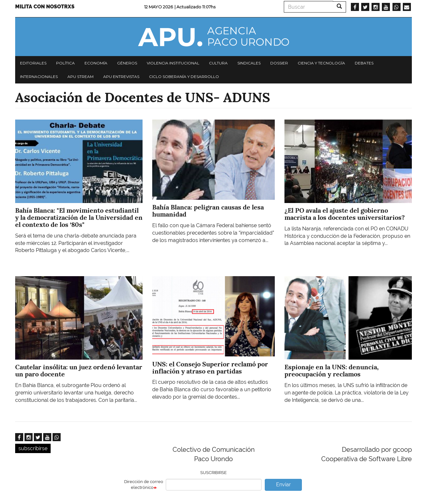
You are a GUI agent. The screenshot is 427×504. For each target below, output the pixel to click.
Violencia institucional (173, 63)
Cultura (218, 63)
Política (65, 63)
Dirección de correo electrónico (144, 485)
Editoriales (33, 63)
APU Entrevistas (121, 77)
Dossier (279, 63)
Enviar (283, 485)
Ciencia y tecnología (321, 63)
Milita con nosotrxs (45, 7)
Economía (96, 63)
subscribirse (33, 448)
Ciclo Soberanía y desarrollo (184, 77)
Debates (364, 63)
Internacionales (39, 77)
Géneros (127, 63)
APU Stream (80, 77)
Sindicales (249, 63)
